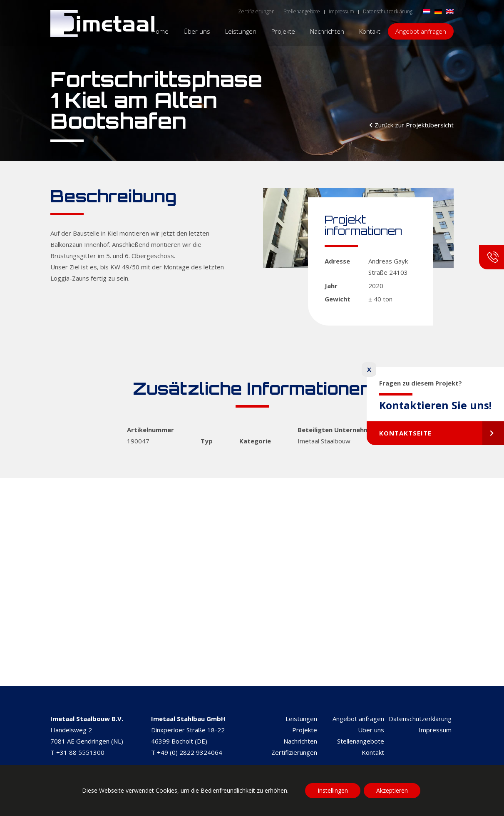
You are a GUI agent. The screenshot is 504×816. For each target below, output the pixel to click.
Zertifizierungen (294, 752)
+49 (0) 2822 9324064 (190, 752)
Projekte (305, 730)
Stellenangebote (361, 741)
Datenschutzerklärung (420, 719)
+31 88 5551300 (80, 752)
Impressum (435, 730)
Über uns (371, 730)
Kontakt (373, 752)
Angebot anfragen (358, 719)
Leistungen (301, 719)
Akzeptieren (392, 790)
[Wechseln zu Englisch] (450, 11)
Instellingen (333, 790)
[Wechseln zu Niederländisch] (427, 11)
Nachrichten (300, 741)
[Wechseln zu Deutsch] (438, 11)
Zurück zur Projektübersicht (414, 125)
